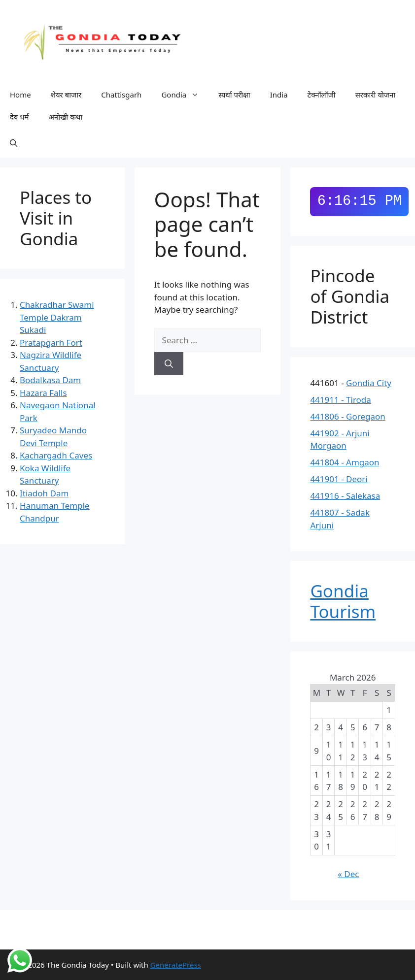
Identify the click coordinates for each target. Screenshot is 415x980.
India (279, 95)
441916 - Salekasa (345, 496)
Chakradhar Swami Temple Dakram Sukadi (57, 317)
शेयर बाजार (66, 95)
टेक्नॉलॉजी (322, 95)
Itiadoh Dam (44, 493)
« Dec (348, 874)
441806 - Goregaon (347, 416)
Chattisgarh (121, 95)
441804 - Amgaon (345, 462)
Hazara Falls (43, 393)
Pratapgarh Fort (51, 343)
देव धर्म (19, 117)
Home (20, 95)
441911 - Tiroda (340, 400)
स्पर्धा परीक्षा (234, 95)
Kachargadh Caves (56, 455)
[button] (14, 143)
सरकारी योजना (376, 95)
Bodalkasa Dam (50, 380)
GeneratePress (176, 965)
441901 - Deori (339, 479)
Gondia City (369, 383)
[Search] (169, 364)
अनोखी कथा (65, 117)
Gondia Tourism (343, 601)
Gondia (185, 95)
